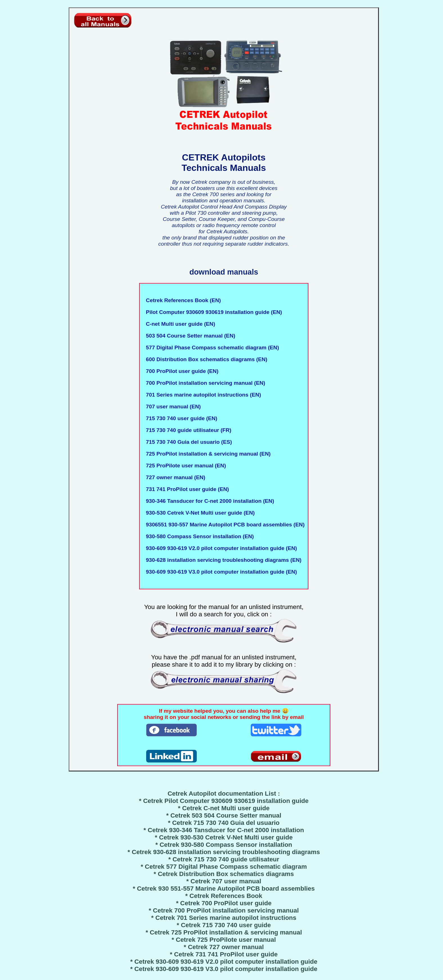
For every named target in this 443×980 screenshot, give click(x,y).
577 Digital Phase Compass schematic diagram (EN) (211, 348)
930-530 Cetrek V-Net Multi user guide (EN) (199, 513)
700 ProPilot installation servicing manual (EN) (204, 383)
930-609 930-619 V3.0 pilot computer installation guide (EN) (220, 572)
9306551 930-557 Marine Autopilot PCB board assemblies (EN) (224, 525)
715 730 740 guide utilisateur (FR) (187, 430)
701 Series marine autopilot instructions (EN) (202, 395)
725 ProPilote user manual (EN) (184, 466)
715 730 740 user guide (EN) (180, 418)
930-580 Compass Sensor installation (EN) (198, 536)
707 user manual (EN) (172, 407)
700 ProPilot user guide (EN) (181, 371)
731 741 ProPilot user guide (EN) (186, 489)
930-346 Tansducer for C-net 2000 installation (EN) (208, 501)
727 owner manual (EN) (174, 477)
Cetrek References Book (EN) (182, 300)
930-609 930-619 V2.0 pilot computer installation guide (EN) (220, 548)
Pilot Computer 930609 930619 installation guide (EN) (212, 312)
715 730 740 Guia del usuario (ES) (187, 442)
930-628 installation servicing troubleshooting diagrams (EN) (222, 560)
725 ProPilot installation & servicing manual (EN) (207, 454)
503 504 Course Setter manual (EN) (189, 336)
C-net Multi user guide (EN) (179, 324)
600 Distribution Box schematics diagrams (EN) (205, 359)
